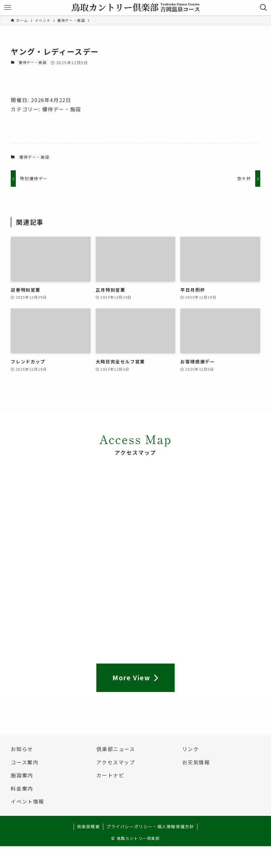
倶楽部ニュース (116, 749)
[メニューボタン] (8, 8)
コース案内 (24, 762)
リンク (191, 749)
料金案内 (22, 788)
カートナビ (110, 775)
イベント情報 (27, 801)
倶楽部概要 (89, 826)
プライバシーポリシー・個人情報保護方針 (150, 826)
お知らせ (22, 749)
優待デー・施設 (33, 62)
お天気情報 (196, 762)
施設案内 (22, 775)
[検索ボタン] (263, 8)
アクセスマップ (116, 762)
